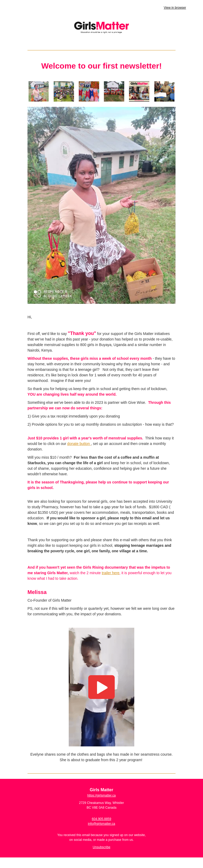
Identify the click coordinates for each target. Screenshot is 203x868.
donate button (79, 444)
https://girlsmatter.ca (101, 795)
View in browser (175, 8)
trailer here (111, 573)
